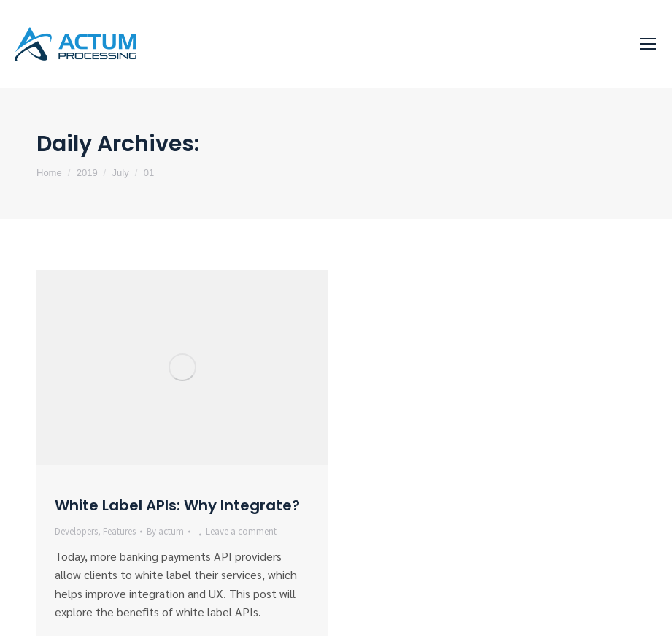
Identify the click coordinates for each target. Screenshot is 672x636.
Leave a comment (241, 531)
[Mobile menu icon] (648, 44)
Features (119, 531)
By (165, 531)
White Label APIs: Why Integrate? (177, 505)
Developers (76, 531)
